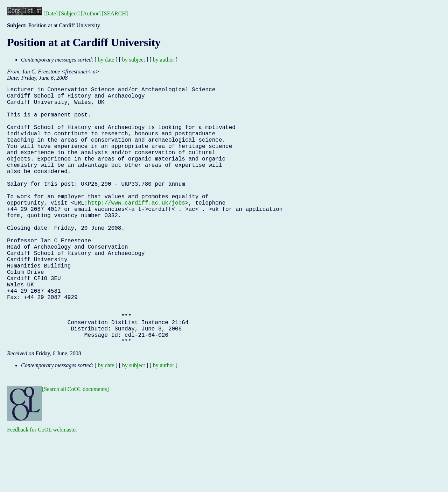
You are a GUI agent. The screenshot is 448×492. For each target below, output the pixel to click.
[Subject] (69, 13)
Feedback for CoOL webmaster (42, 487)
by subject (134, 60)
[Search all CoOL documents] (75, 446)
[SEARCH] (115, 13)
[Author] (91, 13)
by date (106, 60)
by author (164, 60)
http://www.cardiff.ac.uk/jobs (136, 229)
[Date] (51, 13)
